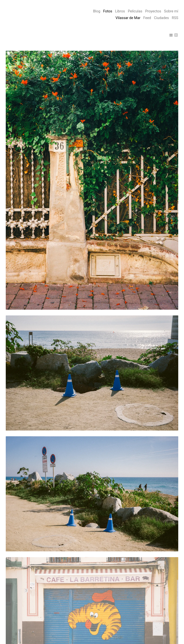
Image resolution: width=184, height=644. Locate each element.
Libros (120, 11)
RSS (175, 18)
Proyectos (153, 11)
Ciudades (161, 18)
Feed (147, 18)
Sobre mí (171, 11)
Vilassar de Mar (128, 18)
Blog (97, 11)
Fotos (108, 11)
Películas (135, 11)
